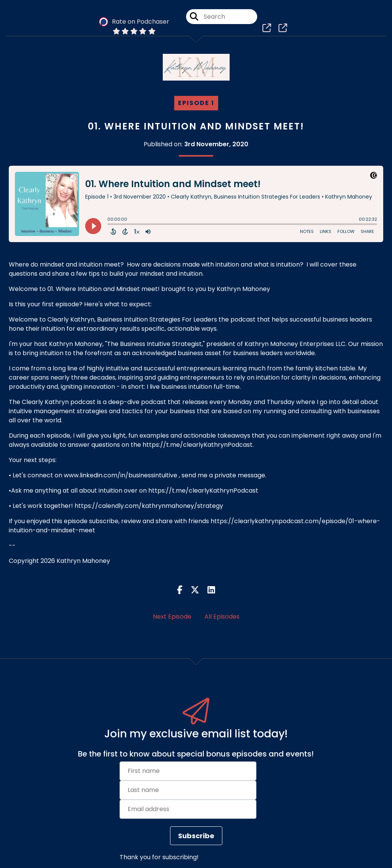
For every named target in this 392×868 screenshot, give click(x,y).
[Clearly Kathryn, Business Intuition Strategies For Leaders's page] (267, 30)
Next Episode (172, 617)
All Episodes (222, 617)
